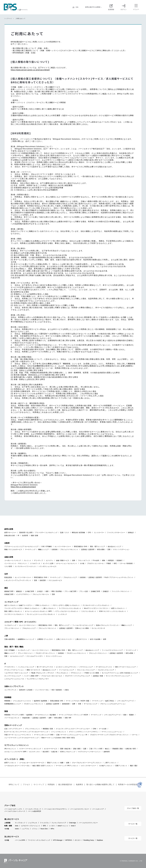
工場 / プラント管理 (96, 749)
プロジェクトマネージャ (41, 594)
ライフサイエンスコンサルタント (70, 608)
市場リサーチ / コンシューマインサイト (18, 735)
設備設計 (106, 591)
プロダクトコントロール (95, 563)
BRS (44, 826)
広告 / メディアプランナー (13, 729)
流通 (85, 749)
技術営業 (43, 580)
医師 (125, 715)
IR (18, 536)
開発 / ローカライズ (33, 670)
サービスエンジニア (91, 704)
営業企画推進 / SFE (57, 701)
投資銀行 (120, 560)
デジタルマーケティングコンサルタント (96, 605)
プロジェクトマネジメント (69, 549)
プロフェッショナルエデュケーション (113, 704)
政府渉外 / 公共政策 (26, 690)
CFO (89, 533)
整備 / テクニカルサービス (13, 549)
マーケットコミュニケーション (112, 732)
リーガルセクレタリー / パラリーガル (17, 766)
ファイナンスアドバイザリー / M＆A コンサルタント (22, 608)
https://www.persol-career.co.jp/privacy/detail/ (30, 70)
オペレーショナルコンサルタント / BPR (38, 611)
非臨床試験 (26, 718)
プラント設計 (84, 591)
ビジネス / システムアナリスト (66, 667)
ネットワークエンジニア (13, 676)
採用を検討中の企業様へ (93, 7)
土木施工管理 (29, 591)
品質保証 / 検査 (98, 676)
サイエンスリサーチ (98, 628)
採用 (105, 639)
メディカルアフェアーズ (125, 701)
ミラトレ (35, 829)
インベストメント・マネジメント (16, 563)
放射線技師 (66, 704)
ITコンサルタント (63, 673)
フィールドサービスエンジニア (83, 625)
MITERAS (69, 840)
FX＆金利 (96, 560)
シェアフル (25, 829)
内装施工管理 (9, 594)
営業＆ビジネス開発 (82, 628)
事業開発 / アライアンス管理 (14, 715)
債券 (74, 560)
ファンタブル (44, 823)
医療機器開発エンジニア (13, 704)
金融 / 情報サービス (63, 560)
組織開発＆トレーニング (26, 639)
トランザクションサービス (47, 566)
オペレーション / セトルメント (67, 563)
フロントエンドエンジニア (86, 670)
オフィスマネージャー (89, 766)
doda (17, 826)
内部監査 (111, 560)
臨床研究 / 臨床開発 (41, 701)
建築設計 (19, 591)
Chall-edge (73, 823)
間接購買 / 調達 (118, 749)
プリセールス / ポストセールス (52, 676)
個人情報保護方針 (65, 784)
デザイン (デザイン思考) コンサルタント (66, 605)
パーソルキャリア (98, 809)
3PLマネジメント (10, 749)
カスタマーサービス (51, 749)
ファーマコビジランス (12, 718)
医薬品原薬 (8, 577)
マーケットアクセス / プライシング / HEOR (73, 715)
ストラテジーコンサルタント (14, 614)
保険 (103, 560)
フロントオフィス (84, 560)
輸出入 (107, 749)
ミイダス (52, 826)
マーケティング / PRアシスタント (67, 766)
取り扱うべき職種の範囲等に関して (100, 784)
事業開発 (7, 701)
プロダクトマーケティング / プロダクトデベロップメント (109, 735)
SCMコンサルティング (68, 752)
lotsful (17, 829)
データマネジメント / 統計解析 (46, 715)
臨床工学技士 (110, 701)
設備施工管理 (95, 591)
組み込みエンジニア (115, 547)
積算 (47, 591)
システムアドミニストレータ (14, 679)
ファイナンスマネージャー (116, 533)
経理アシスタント (10, 763)
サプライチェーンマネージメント (89, 752)
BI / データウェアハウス (45, 667)
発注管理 (46, 752)
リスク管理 (8, 566)
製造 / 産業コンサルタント (13, 611)
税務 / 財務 (34, 536)
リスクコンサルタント (89, 611)
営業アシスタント (121, 766)
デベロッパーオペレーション (14, 670)
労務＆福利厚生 (10, 639)
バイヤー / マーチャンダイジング (30, 749)
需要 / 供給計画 (65, 749)
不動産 (109, 563)
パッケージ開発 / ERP (31, 676)
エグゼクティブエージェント (31, 826)
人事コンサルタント (49, 608)
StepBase (100, 840)
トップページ (8, 19)
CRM (94, 729)
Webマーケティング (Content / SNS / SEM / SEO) (58, 738)
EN (77, 7)
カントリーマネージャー (63, 547)
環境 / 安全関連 (57, 591)
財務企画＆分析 (10, 536)
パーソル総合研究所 (34, 811)
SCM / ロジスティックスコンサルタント (113, 611)
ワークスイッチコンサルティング (39, 840)
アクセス (26, 784)
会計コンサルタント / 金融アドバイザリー (18, 605)
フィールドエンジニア (67, 670)
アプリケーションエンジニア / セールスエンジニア (21, 547)
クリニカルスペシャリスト (22, 701)
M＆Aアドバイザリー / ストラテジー (96, 608)
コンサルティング (10, 625)
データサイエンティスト (104, 667)
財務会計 (131, 533)
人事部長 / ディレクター (45, 639)
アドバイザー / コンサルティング (46, 533)
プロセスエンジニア (70, 577)
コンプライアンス (10, 690)
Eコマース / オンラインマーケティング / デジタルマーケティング (26, 732)
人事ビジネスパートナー (64, 639)
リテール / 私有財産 (126, 563)
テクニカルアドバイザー (35, 656)
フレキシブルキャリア (59, 823)
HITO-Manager (58, 840)
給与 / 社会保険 (95, 639)
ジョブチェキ (33, 823)
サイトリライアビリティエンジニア (118, 676)
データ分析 (103, 729)
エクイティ (50, 560)
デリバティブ (38, 560)
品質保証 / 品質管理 (88, 549)
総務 (68, 763)
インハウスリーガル (42, 690)
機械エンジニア (43, 549)
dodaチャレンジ (63, 826)
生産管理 (25, 536)
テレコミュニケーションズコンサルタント (41, 614)
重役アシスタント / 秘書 (55, 763)
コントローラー (99, 533)
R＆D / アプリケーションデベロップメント (119, 577)
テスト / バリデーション (121, 549)
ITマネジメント (76, 673)
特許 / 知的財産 (57, 690)
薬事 (74, 704)
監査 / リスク (65, 533)
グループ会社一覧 (133, 808)
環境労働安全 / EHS (81, 547)
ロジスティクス (34, 752)
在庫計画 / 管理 (131, 749)
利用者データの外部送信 (128, 784)
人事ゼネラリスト (81, 639)
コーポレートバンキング (13, 560)
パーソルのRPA (20, 840)
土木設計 (40, 591)
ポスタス (78, 840)
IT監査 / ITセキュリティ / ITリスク (42, 673)
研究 (115, 563)
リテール (135, 735)
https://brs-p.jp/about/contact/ (23, 487)
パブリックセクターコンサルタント (67, 611)
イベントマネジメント (59, 732)
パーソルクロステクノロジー (80, 809)
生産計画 (54, 752)
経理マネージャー (10, 533)
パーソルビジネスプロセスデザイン (56, 809)
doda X (73, 826)
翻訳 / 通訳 (134, 766)
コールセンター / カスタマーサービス (32, 763)
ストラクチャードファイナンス (25, 566)
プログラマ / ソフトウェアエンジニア (77, 676)
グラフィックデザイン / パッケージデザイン (84, 732)
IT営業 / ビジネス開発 (92, 673)
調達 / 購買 (77, 749)
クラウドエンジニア (86, 667)
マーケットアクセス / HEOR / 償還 (78, 701)
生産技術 (55, 549)
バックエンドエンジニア (26, 667)
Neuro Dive (44, 829)
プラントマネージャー (12, 628)
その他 (82, 563)
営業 (109, 549)
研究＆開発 (101, 549)
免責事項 (79, 784)
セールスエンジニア (17, 656)
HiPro (52, 829)
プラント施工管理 (70, 591)
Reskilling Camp (89, 840)
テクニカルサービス (55, 580)
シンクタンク (62, 614)
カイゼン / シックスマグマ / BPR (15, 752)
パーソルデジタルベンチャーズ (15, 811)
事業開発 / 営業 (48, 729)
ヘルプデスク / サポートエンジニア (16, 673)
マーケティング (30, 549)
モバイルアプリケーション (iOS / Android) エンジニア (120, 673)
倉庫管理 (107, 752)
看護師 (131, 715)
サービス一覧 (133, 824)
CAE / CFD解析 (47, 547)
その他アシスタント (106, 766)
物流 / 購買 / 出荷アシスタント (43, 766)
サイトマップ (39, 784)
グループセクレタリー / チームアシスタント (87, 763)
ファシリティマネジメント (121, 591)
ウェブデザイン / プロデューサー (38, 679)
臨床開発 (29, 715)
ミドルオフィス (35, 563)
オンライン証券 (48, 563)
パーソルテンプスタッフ (33, 809)
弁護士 (67, 690)
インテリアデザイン (23, 594)
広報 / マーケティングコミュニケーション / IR (72, 735)
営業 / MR (68, 718)
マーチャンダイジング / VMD (44, 735)
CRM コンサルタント (43, 605)
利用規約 (51, 784)
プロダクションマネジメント (76, 653)
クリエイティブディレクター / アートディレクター (73, 729)
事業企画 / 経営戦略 (78, 533)
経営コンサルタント (118, 608)
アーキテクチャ (10, 667)
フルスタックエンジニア (106, 670)
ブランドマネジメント (32, 729)
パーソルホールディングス (13, 809)
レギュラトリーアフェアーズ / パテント (18, 580)
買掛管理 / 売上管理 (26, 533)
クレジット (27, 560)
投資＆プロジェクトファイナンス (107, 625)
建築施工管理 (9, 591)
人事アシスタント (111, 763)
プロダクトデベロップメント (45, 653)
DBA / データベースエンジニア (125, 667)
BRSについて (14, 784)
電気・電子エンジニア (97, 547)
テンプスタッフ (20, 823)
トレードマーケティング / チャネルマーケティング (21, 738)
